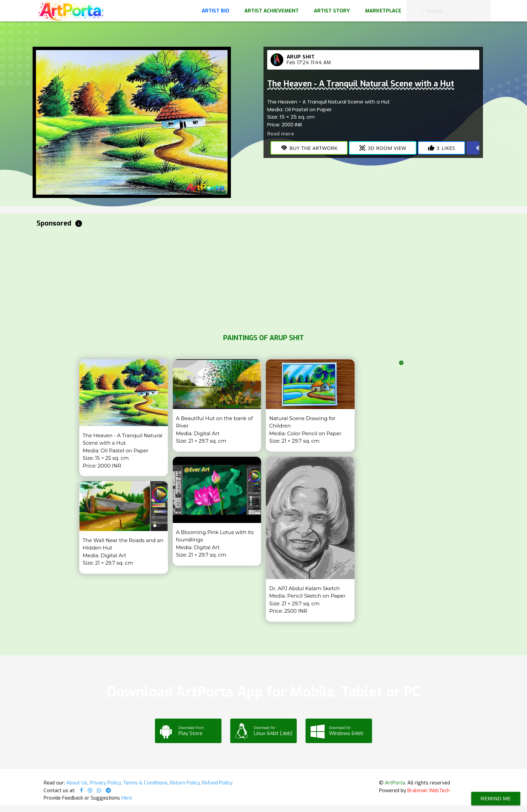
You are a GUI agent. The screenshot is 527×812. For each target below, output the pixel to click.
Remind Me (496, 798)
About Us (77, 783)
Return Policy (185, 783)
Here (127, 798)
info (79, 224)
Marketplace (383, 11)
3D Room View (383, 148)
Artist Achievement (272, 11)
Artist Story (332, 11)
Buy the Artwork (309, 148)
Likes (441, 148)
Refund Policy (217, 783)
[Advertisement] (238, 279)
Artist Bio (215, 11)
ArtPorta (395, 783)
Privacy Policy (105, 783)
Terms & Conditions (145, 783)
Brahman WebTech (429, 790)
